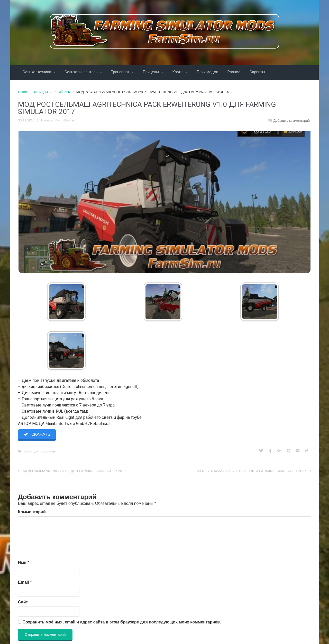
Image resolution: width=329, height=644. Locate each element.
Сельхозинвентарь (82, 72)
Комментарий (32, 512)
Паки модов (207, 72)
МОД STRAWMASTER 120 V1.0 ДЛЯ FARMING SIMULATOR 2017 (252, 471)
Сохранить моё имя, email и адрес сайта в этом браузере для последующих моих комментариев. (122, 622)
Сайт (23, 602)
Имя (24, 563)
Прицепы (151, 72)
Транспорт (121, 72)
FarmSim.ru (65, 120)
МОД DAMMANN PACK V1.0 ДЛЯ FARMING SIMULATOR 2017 (74, 471)
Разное (234, 72)
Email (25, 583)
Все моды (40, 92)
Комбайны (63, 92)
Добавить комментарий (292, 121)
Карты (178, 72)
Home (22, 92)
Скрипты (257, 72)
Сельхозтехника (37, 72)
